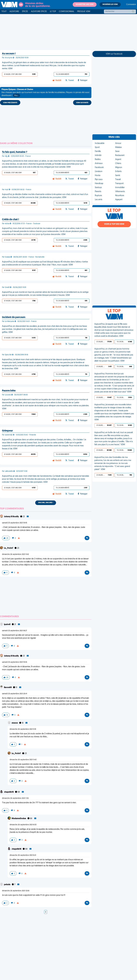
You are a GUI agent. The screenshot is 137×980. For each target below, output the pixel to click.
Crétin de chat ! (10, 220)
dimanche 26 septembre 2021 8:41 (23, 855)
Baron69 (8, 688)
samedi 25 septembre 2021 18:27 (14, 631)
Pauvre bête (9, 391)
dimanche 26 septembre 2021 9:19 (23, 729)
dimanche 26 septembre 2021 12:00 (16, 891)
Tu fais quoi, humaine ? (15, 152)
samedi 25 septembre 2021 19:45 (15, 523)
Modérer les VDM (110, 4)
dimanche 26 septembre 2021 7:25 (15, 798)
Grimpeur (7, 431)
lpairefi (7, 625)
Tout (4, 12)
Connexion (131, 5)
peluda (7, 885)
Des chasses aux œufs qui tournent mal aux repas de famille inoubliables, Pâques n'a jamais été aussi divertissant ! (45, 93)
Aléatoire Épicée (39, 12)
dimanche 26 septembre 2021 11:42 (15, 554)
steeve (15, 723)
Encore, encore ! (46, 503)
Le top (53, 12)
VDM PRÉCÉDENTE (10, 103)
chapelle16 (9, 792)
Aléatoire (14, 12)
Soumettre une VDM (85, 4)
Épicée (25, 12)
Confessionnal (67, 12)
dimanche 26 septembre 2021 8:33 (23, 825)
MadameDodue (19, 819)
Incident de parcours (14, 317)
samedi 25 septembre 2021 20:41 (15, 694)
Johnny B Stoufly (12, 517)
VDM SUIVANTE (82, 103)
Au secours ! (9, 54)
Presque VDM (84, 12)
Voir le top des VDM (114, 224)
